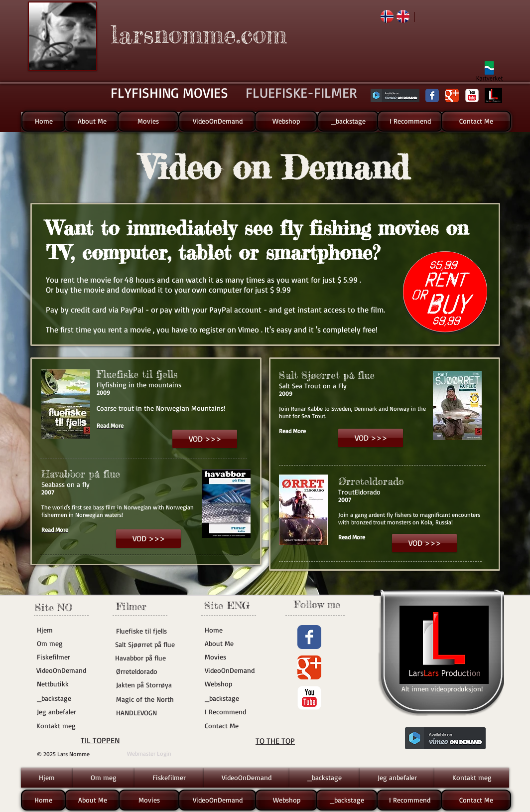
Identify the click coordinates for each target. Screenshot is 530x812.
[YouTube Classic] (472, 95)
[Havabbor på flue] (145, 658)
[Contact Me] (476, 121)
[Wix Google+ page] (452, 95)
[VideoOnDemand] (217, 121)
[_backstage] (348, 121)
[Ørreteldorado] (152, 671)
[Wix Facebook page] (432, 95)
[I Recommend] (410, 121)
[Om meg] (67, 644)
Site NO (54, 607)
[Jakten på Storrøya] (146, 685)
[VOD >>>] (205, 439)
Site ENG (227, 605)
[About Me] (92, 121)
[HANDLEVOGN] (146, 713)
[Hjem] (67, 630)
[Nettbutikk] (67, 684)
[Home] (44, 121)
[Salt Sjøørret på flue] (146, 645)
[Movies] (148, 121)
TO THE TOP (275, 741)
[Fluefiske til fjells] (146, 631)
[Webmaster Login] (149, 754)
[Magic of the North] (146, 699)
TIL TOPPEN (100, 740)
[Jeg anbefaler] (67, 712)
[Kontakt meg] (66, 726)
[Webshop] (286, 121)
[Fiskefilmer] (67, 657)
